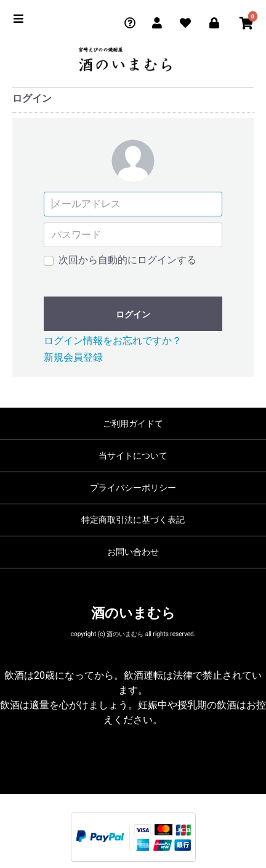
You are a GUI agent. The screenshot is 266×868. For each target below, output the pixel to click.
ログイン (133, 314)
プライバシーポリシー (133, 488)
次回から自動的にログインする (127, 260)
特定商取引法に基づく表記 (133, 520)
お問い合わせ (133, 552)
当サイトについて (133, 456)
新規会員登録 (73, 357)
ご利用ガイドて (133, 424)
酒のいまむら (133, 613)
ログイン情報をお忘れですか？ (113, 341)
